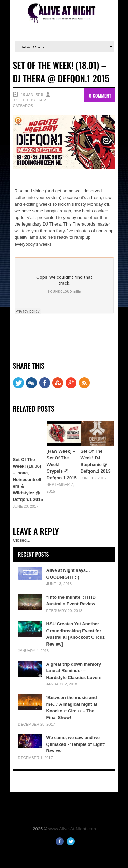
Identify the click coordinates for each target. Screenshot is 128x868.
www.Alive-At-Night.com (72, 829)
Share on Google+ (55, 331)
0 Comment (100, 95)
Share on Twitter (38, 331)
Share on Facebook (22, 331)
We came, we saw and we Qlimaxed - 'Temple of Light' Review (76, 744)
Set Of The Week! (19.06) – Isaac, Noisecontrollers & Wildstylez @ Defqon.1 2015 (28, 479)
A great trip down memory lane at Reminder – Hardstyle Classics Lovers (74, 671)
